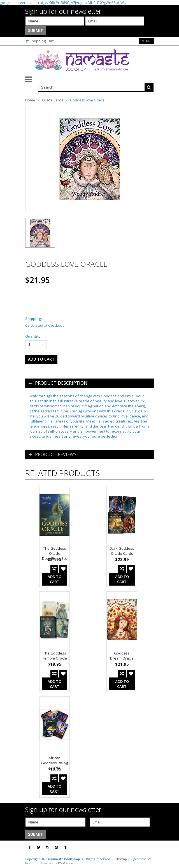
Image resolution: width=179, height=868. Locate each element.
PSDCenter (66, 863)
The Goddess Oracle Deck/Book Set (54, 553)
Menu (147, 41)
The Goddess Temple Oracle (55, 656)
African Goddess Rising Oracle (54, 763)
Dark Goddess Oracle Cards (122, 551)
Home (30, 100)
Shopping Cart (41, 41)
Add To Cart (54, 579)
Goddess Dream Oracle (122, 656)
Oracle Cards (53, 100)
